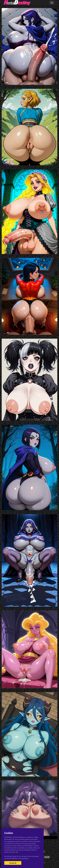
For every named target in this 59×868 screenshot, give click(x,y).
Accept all (13, 863)
